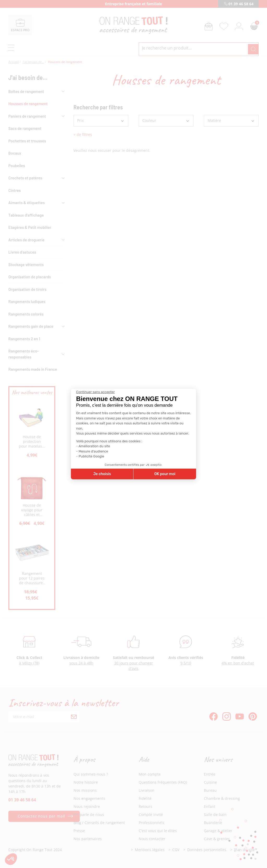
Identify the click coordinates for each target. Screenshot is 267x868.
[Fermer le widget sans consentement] (95, 392)
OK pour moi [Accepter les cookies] (165, 474)
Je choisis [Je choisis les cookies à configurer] (102, 474)
